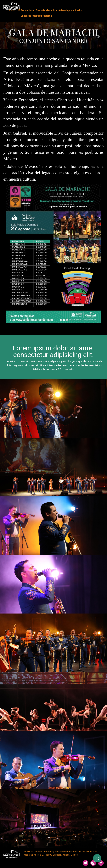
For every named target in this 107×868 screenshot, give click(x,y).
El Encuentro (26, 10)
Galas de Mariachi (46, 10)
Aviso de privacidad (70, 10)
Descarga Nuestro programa (36, 16)
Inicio (12, 11)
